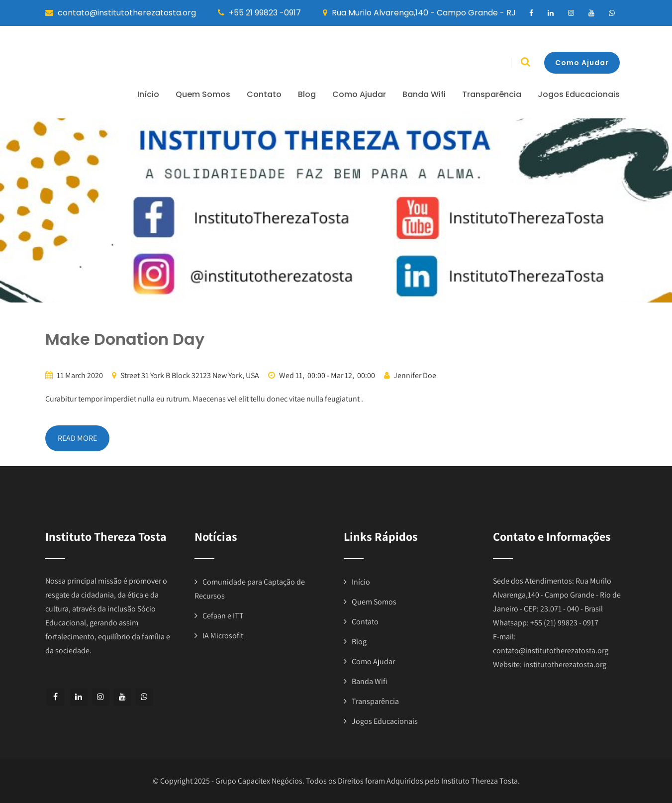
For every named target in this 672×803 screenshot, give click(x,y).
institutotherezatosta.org (565, 664)
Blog (307, 94)
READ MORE (77, 438)
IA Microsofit (223, 636)
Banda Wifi (424, 94)
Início (148, 94)
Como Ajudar (582, 63)
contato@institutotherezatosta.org (551, 651)
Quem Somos (203, 94)
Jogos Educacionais (579, 94)
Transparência (492, 94)
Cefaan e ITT (223, 616)
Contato (264, 94)
